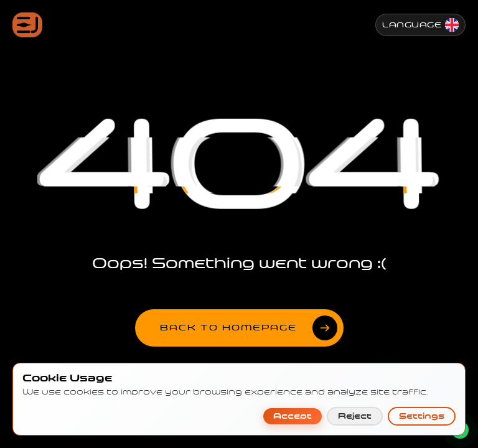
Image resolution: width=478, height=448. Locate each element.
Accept (293, 404)
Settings (422, 404)
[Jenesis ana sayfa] (27, 25)
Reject (355, 404)
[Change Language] (420, 25)
